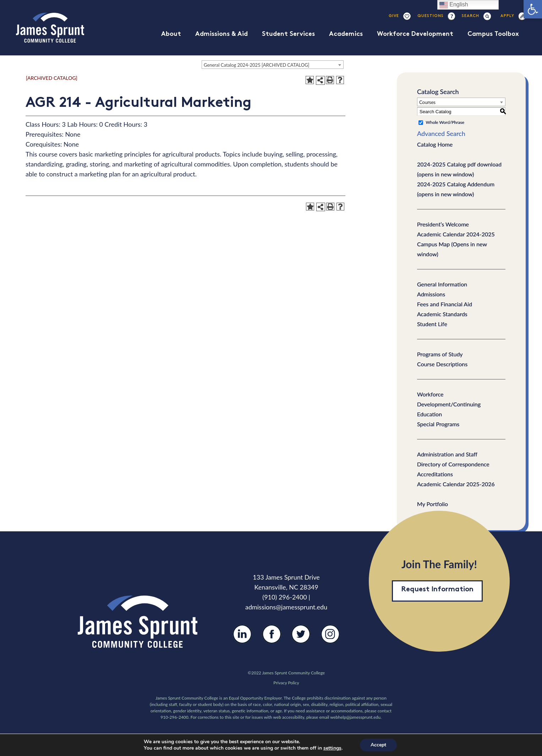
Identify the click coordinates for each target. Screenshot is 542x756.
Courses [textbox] (427, 102)
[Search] (471, 16)
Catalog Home (435, 144)
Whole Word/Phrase (445, 122)
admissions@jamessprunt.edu (286, 607)
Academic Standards (442, 314)
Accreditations (435, 474)
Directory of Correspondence (453, 464)
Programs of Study (440, 354)
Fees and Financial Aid (445, 304)
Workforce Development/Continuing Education (449, 404)
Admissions (431, 294)
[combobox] (273, 65)
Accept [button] (378, 745)
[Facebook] (272, 639)
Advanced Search (441, 133)
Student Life (432, 324)
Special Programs (438, 424)
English (454, 5)
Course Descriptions (442, 364)
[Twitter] (301, 639)
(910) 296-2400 (284, 597)
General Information (442, 284)
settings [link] (332, 748)
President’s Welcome (443, 224)
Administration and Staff (447, 454)
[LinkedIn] (242, 639)
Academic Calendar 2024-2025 (456, 234)
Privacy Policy (286, 683)
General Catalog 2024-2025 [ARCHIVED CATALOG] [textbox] (257, 65)
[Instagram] (330, 640)
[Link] (50, 28)
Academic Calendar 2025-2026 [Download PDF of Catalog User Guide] (456, 484)
